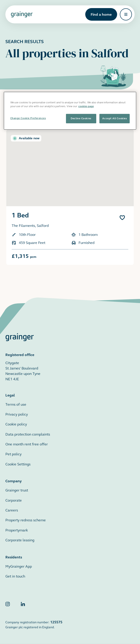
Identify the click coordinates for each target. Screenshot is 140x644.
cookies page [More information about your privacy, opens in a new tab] (86, 106)
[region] (70, 111)
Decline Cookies (81, 118)
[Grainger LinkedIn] (23, 605)
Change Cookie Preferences (28, 118)
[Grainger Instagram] (8, 605)
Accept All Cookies (115, 118)
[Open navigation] (126, 14)
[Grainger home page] (22, 14)
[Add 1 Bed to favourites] (122, 218)
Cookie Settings (18, 464)
